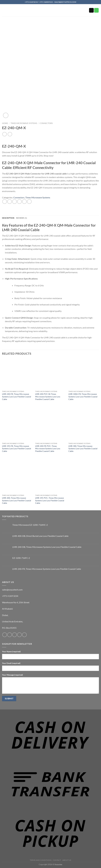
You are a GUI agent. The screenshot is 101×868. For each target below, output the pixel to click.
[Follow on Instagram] (10, 635)
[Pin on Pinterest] (24, 202)
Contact (57, 860)
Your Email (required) (11, 663)
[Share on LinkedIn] (29, 202)
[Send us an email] (91, 10)
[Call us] (96, 10)
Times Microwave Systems (24, 123)
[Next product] (4, 134)
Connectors (46, 123)
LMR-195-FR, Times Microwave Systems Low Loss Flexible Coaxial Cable (17, 449)
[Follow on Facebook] (5, 635)
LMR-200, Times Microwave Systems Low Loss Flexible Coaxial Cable (17, 500)
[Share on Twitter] (14, 202)
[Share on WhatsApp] (5, 202)
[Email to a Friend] (19, 202)
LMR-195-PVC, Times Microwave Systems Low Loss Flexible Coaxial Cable (50, 500)
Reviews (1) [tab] (22, 218)
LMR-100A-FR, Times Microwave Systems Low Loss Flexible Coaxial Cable (83, 397)
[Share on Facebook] (10, 202)
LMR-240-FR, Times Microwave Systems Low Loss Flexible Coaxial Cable (17, 397)
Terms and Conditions (41, 860)
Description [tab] (8, 218)
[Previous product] (10, 134)
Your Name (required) (11, 651)
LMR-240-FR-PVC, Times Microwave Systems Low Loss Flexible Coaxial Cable (48, 449)
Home (5, 123)
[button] (4, 11)
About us (67, 860)
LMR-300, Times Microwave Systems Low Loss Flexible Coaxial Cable (83, 449)
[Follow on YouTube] (24, 635)
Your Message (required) (12, 675)
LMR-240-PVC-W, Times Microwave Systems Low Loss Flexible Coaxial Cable (48, 397)
